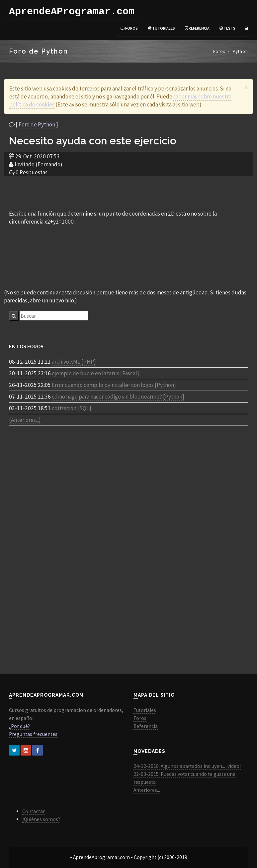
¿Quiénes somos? (41, 819)
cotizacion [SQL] (72, 408)
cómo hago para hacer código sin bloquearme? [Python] (118, 397)
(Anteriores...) (25, 420)
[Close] (246, 87)
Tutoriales (161, 28)
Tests (227, 28)
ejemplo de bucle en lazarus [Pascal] (95, 373)
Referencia (197, 28)
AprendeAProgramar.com (72, 12)
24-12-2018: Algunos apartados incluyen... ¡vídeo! (187, 766)
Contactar (34, 811)
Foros (129, 28)
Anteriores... (147, 790)
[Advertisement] (128, 193)
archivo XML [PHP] (74, 362)
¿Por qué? (19, 726)
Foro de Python (37, 124)
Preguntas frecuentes (33, 734)
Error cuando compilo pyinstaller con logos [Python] (114, 385)
